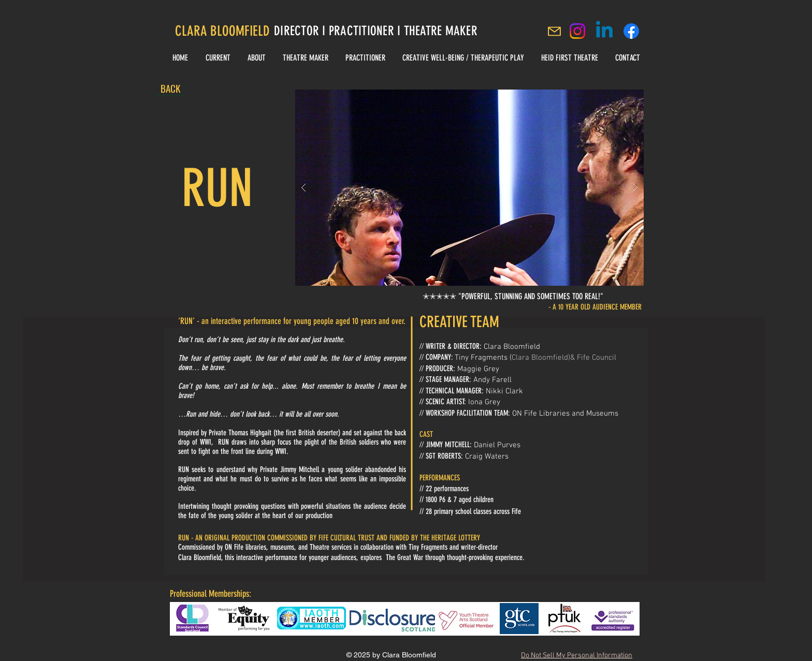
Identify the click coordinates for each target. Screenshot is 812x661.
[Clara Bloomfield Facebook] (631, 31)
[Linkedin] (604, 31)
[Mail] (554, 31)
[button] (469, 188)
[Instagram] (577, 31)
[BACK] (170, 88)
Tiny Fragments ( (483, 358)
